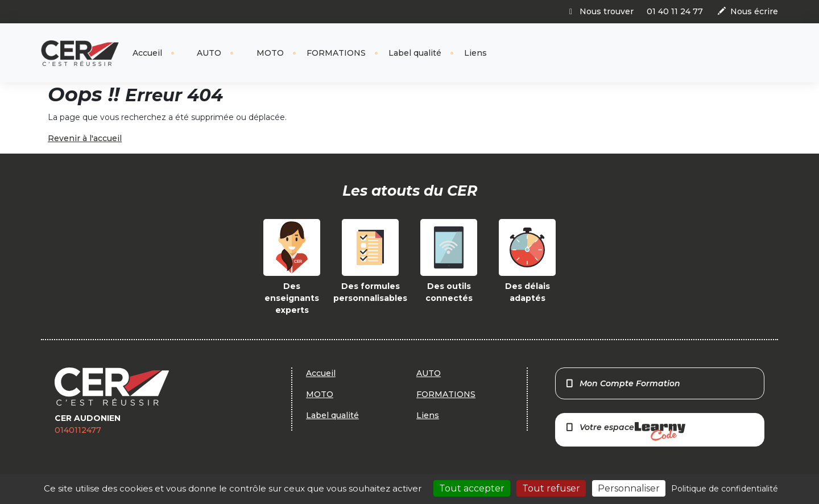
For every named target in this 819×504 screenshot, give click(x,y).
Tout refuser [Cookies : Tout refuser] (551, 488)
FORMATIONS (336, 53)
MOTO (269, 53)
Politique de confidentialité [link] (725, 489)
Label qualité (415, 53)
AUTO (208, 53)
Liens (475, 53)
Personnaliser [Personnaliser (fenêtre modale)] (629, 488)
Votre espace (625, 431)
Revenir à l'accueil (85, 138)
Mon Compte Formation (622, 383)
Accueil (147, 53)
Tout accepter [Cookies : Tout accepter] (472, 488)
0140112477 (78, 430)
